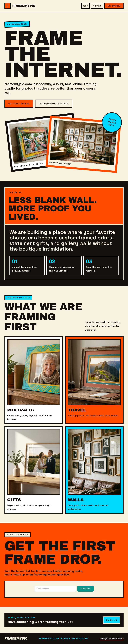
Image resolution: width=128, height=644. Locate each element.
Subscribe (85, 589)
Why (85, 6)
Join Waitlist (114, 6)
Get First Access (19, 104)
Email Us (112, 620)
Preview (97, 6)
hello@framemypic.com (54, 104)
